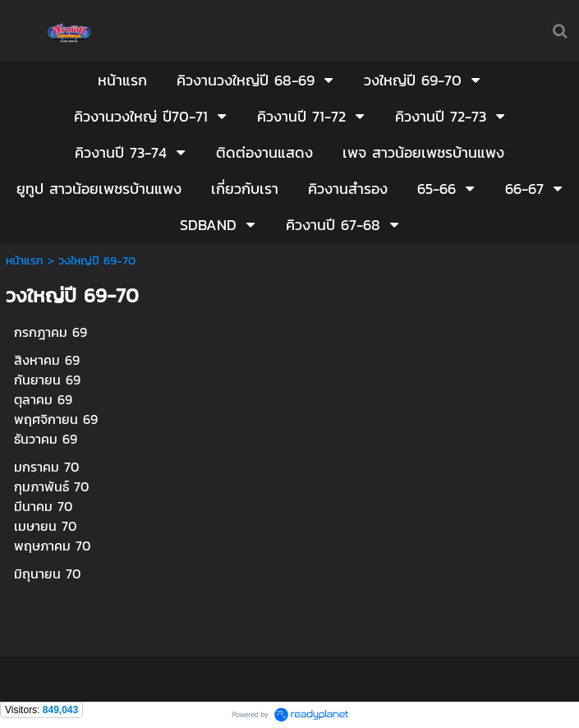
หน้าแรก (25, 261)
